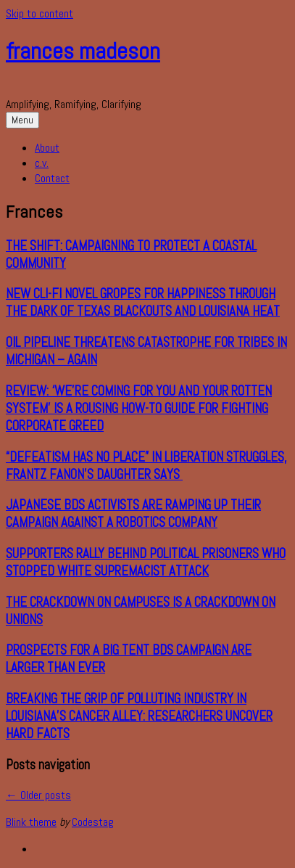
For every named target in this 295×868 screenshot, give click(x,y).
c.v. (42, 163)
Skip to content (40, 13)
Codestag (93, 822)
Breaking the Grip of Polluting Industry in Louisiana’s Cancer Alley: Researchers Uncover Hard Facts (139, 716)
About (47, 148)
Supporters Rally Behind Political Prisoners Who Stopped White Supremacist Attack (146, 562)
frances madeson (83, 51)
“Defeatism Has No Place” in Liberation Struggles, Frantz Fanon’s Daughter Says (146, 466)
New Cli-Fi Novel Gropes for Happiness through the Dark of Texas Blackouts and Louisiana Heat (143, 303)
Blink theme (31, 822)
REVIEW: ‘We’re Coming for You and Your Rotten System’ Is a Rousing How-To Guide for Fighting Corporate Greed (139, 409)
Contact (52, 178)
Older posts (38, 795)
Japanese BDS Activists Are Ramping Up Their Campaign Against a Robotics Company (133, 514)
